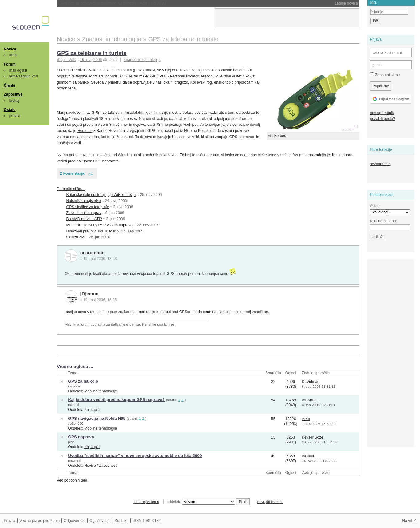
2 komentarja (72, 173)
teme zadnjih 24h (24, 76)
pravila (15, 116)
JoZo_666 (75, 423)
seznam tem (380, 164)
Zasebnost (108, 466)
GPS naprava (81, 437)
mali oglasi (18, 70)
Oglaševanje (100, 521)
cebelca (74, 386)
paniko (83, 82)
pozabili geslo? (382, 119)
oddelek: (201, 502)
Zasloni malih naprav (84, 213)
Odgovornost (75, 521)
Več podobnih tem (72, 480)
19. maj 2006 (91, 60)
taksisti (113, 113)
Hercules (85, 131)
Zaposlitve (13, 94)
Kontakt (121, 521)
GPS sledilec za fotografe (88, 207)
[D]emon (89, 294)
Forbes (280, 136)
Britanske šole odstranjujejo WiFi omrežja (101, 195)
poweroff (74, 461)
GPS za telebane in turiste (92, 53)
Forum (10, 64)
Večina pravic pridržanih (40, 521)
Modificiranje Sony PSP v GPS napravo (99, 225)
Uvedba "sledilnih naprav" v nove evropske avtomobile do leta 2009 (135, 456)
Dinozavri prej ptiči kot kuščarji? (93, 231)
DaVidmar (310, 382)
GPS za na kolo (83, 381)
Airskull (308, 456)
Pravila (10, 521)
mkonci (73, 405)
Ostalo (10, 110)
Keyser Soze (312, 437)
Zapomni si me (385, 75)
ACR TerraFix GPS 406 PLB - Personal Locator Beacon (166, 76)
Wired (123, 155)
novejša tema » (270, 502)
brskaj (14, 101)
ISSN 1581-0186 (147, 521)
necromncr (92, 253)
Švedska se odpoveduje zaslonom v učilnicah (113, 3)
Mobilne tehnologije (101, 391)
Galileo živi (76, 237)
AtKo (306, 419)
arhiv (13, 55)
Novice (10, 49)
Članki (9, 85)
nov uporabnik (382, 113)
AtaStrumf (310, 400)
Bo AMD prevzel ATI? (84, 219)
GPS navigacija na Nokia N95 (97, 418)
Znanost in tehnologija (142, 60)
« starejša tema (146, 502)
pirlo (71, 442)
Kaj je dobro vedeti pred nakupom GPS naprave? (116, 400)
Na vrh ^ (409, 521)
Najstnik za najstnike (84, 201)
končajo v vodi (69, 143)
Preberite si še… (71, 189)
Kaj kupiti (92, 410)
